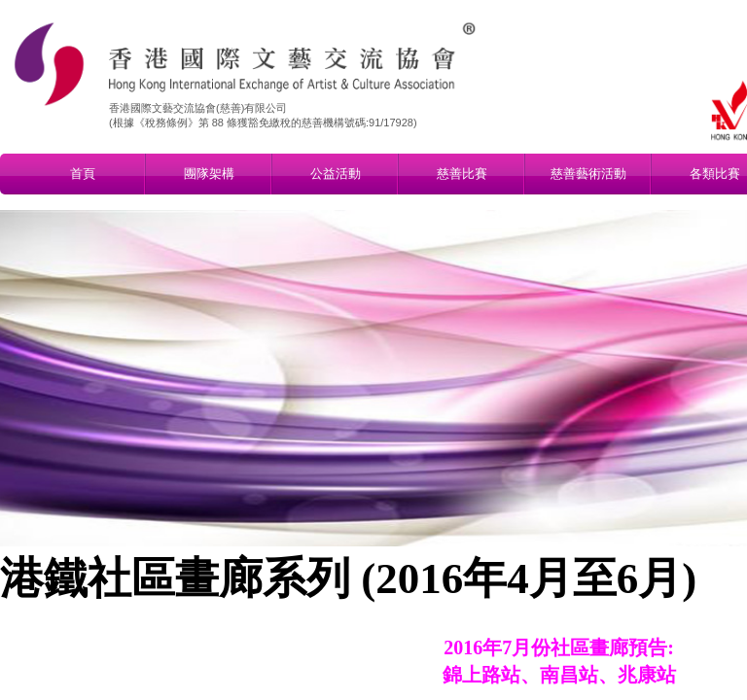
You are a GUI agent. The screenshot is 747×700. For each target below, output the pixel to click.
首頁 (83, 174)
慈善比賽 (462, 174)
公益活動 (336, 174)
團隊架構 (209, 174)
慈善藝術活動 (588, 174)
